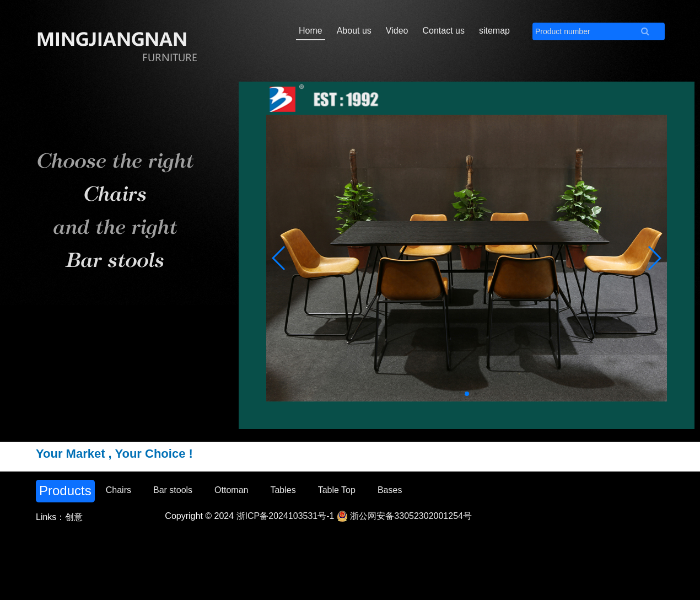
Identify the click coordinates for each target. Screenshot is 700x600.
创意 (74, 517)
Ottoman (231, 490)
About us (354, 31)
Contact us (443, 31)
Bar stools (173, 490)
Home (311, 31)
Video (397, 31)
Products (65, 491)
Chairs (119, 490)
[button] (654, 258)
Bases (390, 490)
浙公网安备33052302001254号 (404, 516)
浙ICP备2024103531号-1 (286, 516)
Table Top (337, 490)
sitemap (494, 31)
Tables (283, 490)
